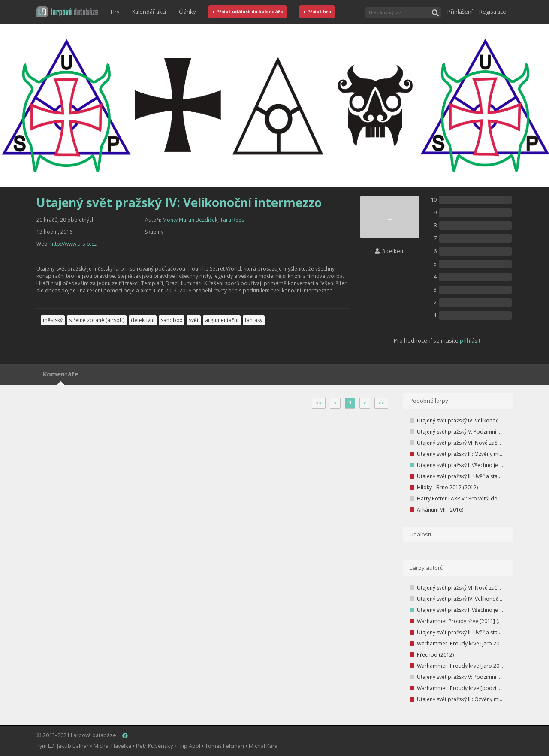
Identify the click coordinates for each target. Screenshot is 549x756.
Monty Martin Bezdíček (190, 220)
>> (381, 403)
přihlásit (470, 340)
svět (194, 320)
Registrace (493, 12)
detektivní (143, 320)
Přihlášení (460, 12)
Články (187, 12)
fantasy (254, 320)
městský (53, 320)
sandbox (172, 320)
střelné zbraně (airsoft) (97, 320)
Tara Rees (232, 220)
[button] (67, 12)
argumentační (222, 320)
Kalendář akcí (149, 12)
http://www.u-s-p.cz (73, 244)
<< (319, 403)
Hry (115, 12)
